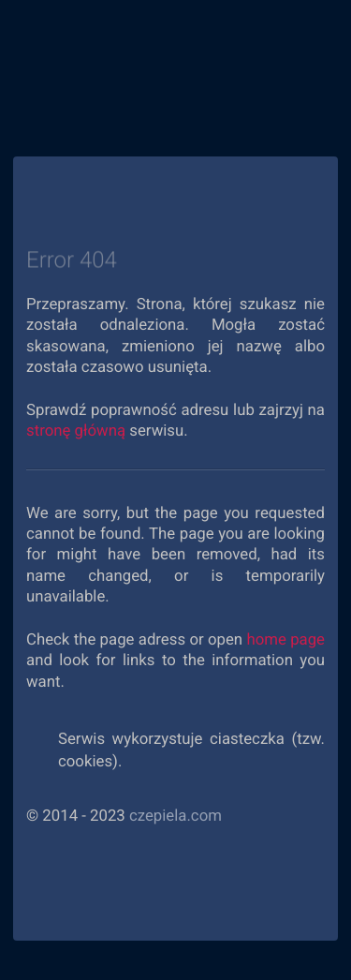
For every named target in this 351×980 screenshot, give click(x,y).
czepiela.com (175, 816)
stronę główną (76, 431)
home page (285, 640)
